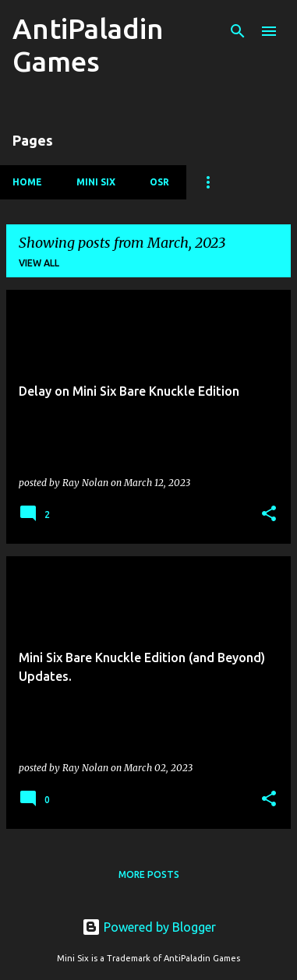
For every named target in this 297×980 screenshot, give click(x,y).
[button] (269, 515)
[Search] (238, 31)
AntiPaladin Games (88, 45)
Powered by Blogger (149, 927)
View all (39, 263)
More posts (149, 874)
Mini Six (96, 182)
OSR (159, 182)
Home (27, 182)
